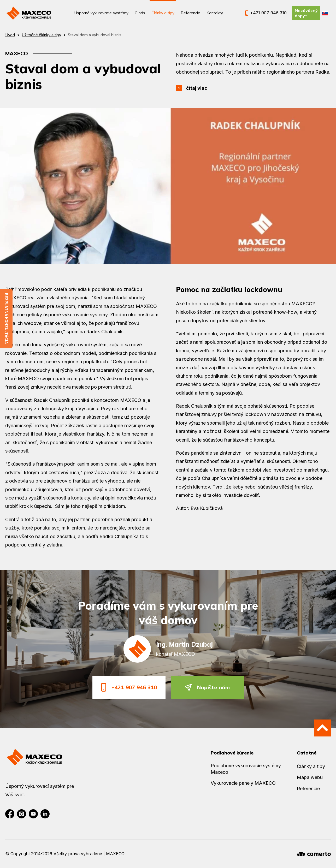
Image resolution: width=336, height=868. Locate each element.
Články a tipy (163, 13)
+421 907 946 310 (129, 687)
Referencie (190, 13)
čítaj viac (197, 88)
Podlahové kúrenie (232, 753)
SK (325, 13)
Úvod (10, 35)
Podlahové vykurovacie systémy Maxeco (246, 769)
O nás (140, 13)
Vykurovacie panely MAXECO (243, 783)
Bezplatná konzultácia (6, 319)
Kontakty (215, 13)
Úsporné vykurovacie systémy (101, 13)
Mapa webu (310, 777)
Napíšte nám (207, 687)
